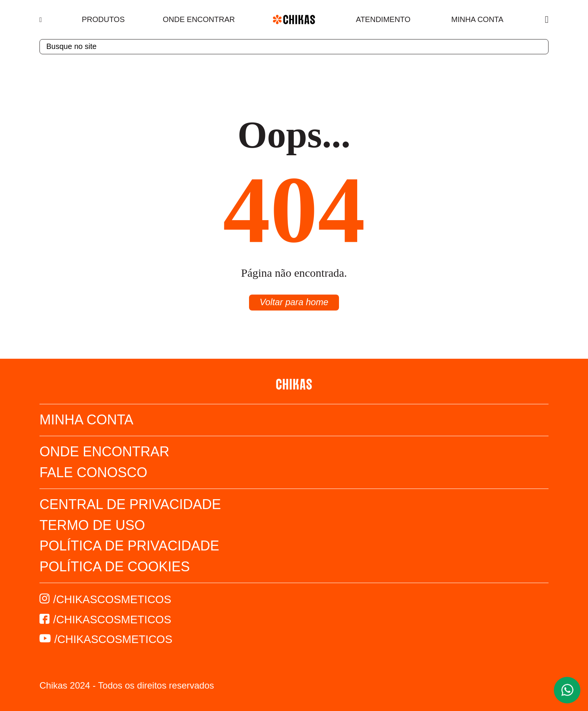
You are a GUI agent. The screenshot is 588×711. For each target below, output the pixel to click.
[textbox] (294, 47)
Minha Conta (477, 19)
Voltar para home (294, 302)
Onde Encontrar (199, 19)
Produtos (103, 19)
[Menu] (42, 20)
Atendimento (383, 19)
